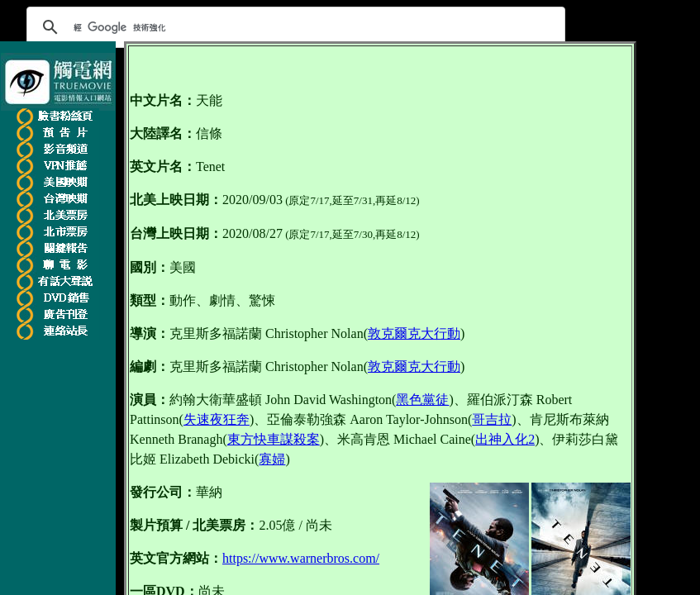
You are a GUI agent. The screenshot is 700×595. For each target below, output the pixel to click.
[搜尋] (293, 27)
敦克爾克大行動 (414, 333)
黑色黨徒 (422, 400)
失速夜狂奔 (217, 419)
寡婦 (272, 459)
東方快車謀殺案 (274, 439)
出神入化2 (505, 439)
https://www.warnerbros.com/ (301, 558)
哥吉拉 (492, 419)
